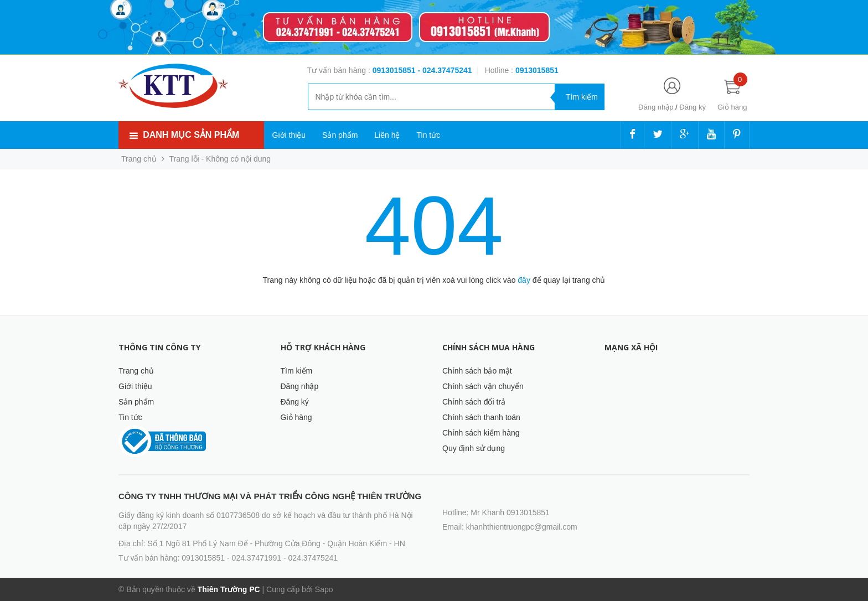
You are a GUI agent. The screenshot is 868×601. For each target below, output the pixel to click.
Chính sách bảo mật (477, 371)
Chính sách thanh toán (481, 417)
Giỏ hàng (296, 417)
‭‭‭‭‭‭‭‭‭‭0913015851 (537, 70)
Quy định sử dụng (474, 448)
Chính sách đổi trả (474, 402)
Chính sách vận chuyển (483, 386)
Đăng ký (693, 107)
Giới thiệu (289, 135)
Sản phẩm (340, 135)
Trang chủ (136, 371)
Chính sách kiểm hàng (481, 433)
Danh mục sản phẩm (191, 135)
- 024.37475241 (445, 70)
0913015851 (395, 70)
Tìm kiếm (297, 371)
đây (524, 280)
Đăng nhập (656, 107)
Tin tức (428, 135)
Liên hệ (387, 135)
